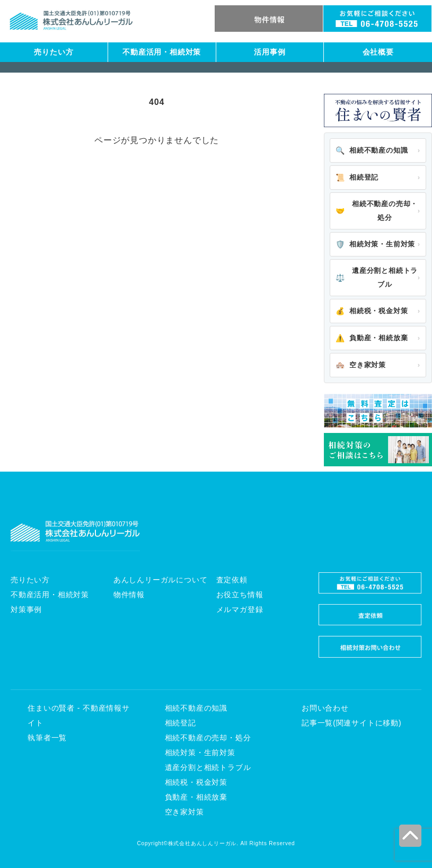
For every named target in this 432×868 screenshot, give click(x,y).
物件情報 (129, 595)
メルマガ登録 (240, 609)
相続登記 (357, 178)
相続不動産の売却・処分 (377, 211)
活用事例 (270, 52)
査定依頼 (232, 580)
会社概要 (378, 52)
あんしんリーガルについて (161, 580)
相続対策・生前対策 (375, 244)
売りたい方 (54, 52)
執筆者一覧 (47, 738)
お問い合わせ (325, 708)
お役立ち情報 (240, 595)
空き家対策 (361, 365)
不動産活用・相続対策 (162, 52)
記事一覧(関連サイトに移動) (352, 723)
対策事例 (26, 609)
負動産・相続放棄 (372, 338)
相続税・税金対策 (372, 311)
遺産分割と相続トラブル (377, 277)
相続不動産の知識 (372, 150)
